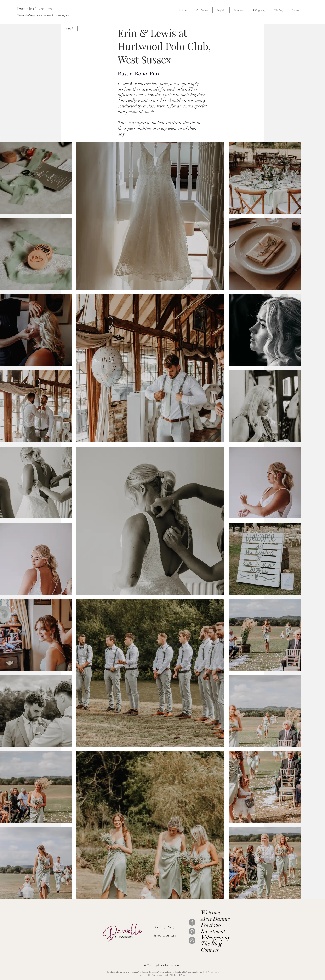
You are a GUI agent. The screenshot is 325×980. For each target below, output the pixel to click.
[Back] (70, 28)
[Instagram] (192, 940)
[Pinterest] (192, 931)
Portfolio (211, 925)
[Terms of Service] (165, 935)
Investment (213, 931)
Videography (216, 938)
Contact (210, 950)
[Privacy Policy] (165, 927)
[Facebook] (192, 922)
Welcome (211, 913)
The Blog (211, 944)
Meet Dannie (215, 919)
